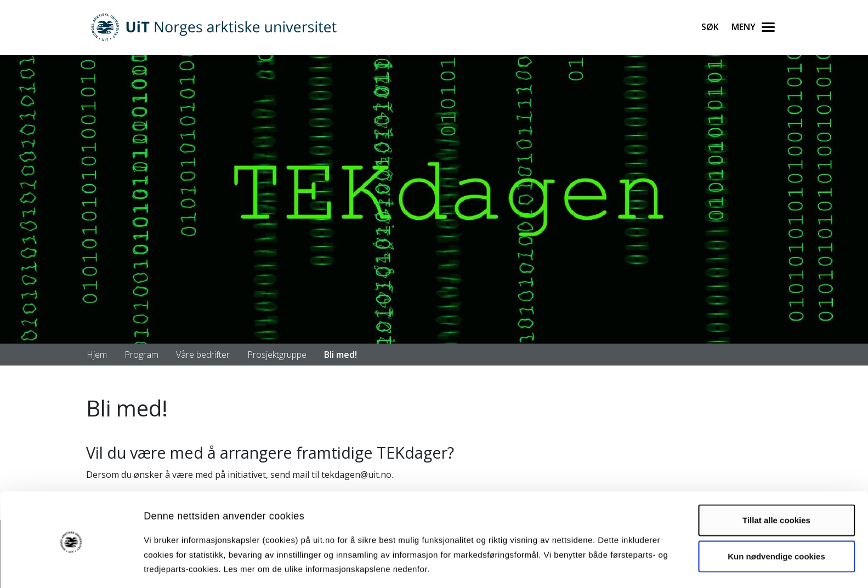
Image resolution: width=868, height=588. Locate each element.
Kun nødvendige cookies (776, 518)
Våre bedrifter (203, 355)
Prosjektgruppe (277, 355)
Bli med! (341, 355)
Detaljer (584, 566)
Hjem (97, 355)
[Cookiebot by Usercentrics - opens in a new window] (71, 567)
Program (141, 355)
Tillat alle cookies (776, 482)
